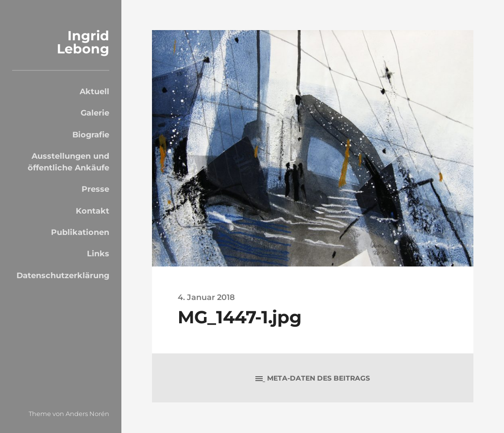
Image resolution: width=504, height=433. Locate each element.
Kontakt (92, 211)
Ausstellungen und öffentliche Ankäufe (68, 162)
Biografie (91, 134)
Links (98, 253)
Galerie (95, 113)
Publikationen (80, 232)
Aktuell (94, 91)
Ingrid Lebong (83, 42)
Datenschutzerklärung (63, 275)
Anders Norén (87, 414)
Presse (95, 189)
